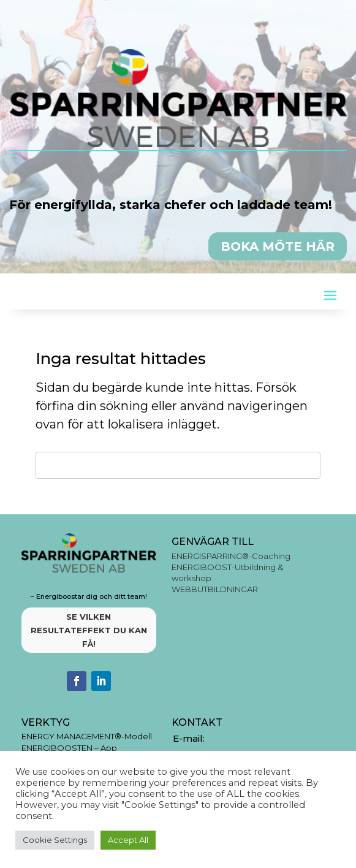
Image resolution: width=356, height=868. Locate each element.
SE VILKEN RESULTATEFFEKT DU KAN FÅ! (89, 630)
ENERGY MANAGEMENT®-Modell (87, 736)
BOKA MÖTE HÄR (278, 246)
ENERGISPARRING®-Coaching (231, 556)
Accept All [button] (128, 840)
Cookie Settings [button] (55, 840)
